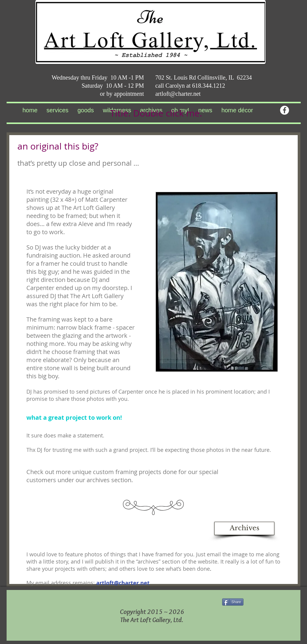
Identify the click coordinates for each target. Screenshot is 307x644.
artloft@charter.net (178, 94)
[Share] (233, 602)
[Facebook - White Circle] (285, 110)
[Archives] (244, 528)
